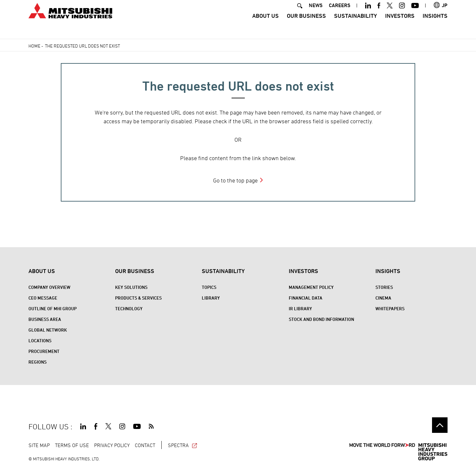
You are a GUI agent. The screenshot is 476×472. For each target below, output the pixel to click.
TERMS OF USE (72, 445)
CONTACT (145, 445)
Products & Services (138, 298)
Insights (435, 24)
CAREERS (340, 14)
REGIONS (38, 362)
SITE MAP (39, 445)
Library (211, 298)
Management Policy (311, 287)
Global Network (48, 330)
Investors (400, 24)
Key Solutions (131, 287)
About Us (265, 24)
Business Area (45, 319)
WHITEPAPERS (390, 308)
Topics (209, 287)
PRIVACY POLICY (112, 445)
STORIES (384, 287)
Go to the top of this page (440, 425)
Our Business (306, 24)
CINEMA (383, 298)
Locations (40, 340)
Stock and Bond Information (321, 319)
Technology (129, 308)
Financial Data (306, 298)
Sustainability (356, 24)
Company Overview (49, 287)
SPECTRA (183, 445)
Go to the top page (235, 180)
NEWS (316, 14)
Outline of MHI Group (53, 308)
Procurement (44, 351)
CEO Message (43, 298)
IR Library (300, 308)
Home (34, 46)
